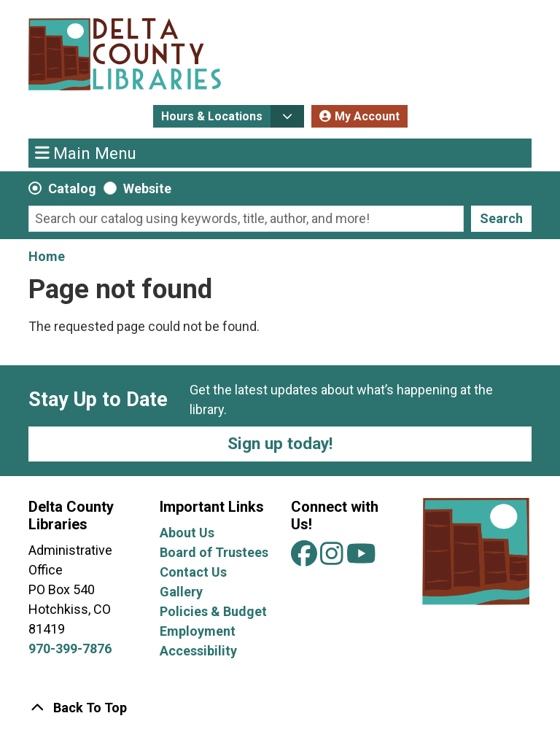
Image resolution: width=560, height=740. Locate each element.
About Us (187, 533)
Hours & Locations (212, 116)
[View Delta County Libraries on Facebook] (306, 559)
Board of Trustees (214, 552)
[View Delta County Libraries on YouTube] (361, 559)
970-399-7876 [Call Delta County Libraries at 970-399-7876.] (70, 649)
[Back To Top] (280, 708)
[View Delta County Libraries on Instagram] (333, 559)
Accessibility (198, 651)
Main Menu (86, 152)
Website (147, 188)
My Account (367, 116)
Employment (198, 631)
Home (47, 256)
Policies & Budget (213, 611)
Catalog (72, 188)
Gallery (181, 592)
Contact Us (193, 572)
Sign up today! (280, 444)
